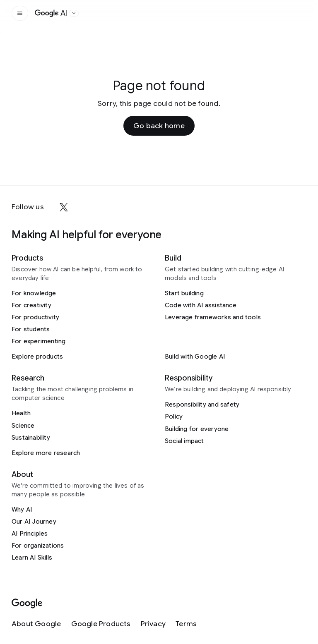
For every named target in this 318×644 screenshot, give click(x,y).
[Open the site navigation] (20, 13)
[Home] (51, 13)
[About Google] (36, 624)
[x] (64, 207)
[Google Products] (101, 624)
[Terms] (186, 624)
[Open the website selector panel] (74, 13)
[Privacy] (153, 624)
